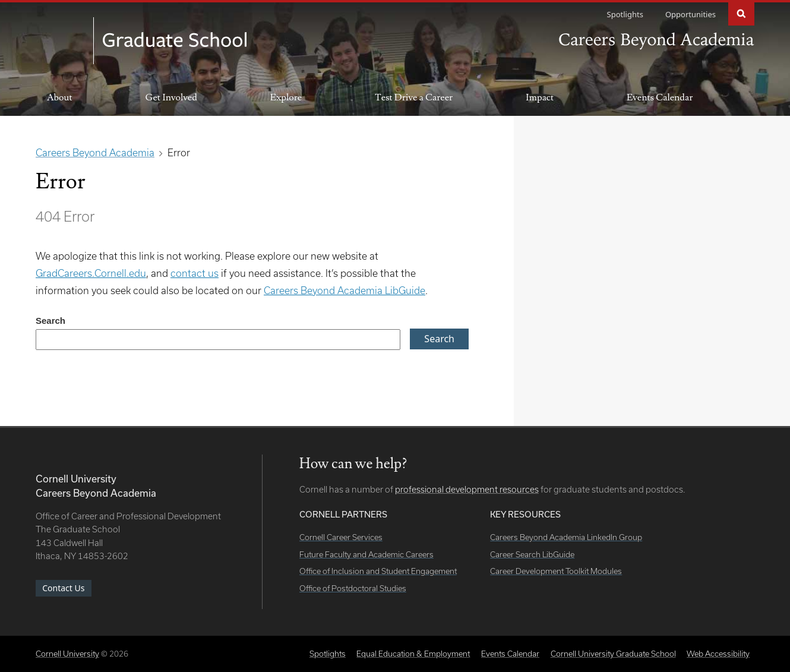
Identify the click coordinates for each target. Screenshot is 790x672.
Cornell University (67, 654)
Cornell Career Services (341, 537)
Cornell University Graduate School (613, 654)
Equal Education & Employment (413, 654)
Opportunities (691, 14)
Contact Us (63, 588)
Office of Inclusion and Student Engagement (378, 571)
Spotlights (625, 14)
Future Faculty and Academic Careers (366, 554)
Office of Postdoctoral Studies (353, 588)
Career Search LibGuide (532, 554)
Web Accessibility (718, 654)
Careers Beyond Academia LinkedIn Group (566, 537)
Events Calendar (660, 97)
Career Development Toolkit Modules (556, 571)
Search (741, 13)
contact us (195, 273)
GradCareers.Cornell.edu (91, 273)
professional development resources (467, 489)
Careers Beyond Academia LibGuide (345, 290)
